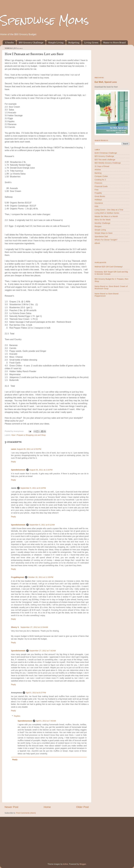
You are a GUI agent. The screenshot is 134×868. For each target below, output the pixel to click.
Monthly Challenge (102, 223)
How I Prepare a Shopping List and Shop (28, 435)
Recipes (98, 226)
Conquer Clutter (101, 176)
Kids (96, 206)
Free (97, 190)
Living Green (91, 43)
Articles (98, 170)
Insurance (99, 203)
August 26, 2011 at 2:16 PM (41, 470)
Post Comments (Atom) (26, 813)
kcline (65, 864)
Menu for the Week (103, 220)
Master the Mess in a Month (106, 216)
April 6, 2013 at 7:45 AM (46, 721)
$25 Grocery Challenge (104, 156)
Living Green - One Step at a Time (109, 210)
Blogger (83, 864)
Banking (98, 173)
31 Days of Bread (102, 166)
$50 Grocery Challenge (31, 43)
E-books (10, 43)
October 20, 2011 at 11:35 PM (41, 577)
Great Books (100, 196)
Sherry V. (15, 627)
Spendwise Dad (101, 236)
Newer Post (11, 807)
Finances (98, 183)
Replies (17, 716)
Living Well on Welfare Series (107, 213)
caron (14, 449)
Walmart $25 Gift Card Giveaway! (109, 267)
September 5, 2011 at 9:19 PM (33, 488)
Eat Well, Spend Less (106, 82)
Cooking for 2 (100, 180)
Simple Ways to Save (104, 233)
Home (47, 807)
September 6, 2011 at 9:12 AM (42, 525)
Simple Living (56, 43)
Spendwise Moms (45, 20)
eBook (97, 243)
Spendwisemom (18, 470)
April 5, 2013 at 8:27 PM (36, 693)
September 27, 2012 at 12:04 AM (34, 627)
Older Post (82, 807)
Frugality (98, 193)
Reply (13, 462)
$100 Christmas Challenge (106, 153)
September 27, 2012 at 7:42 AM (43, 651)
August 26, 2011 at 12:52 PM (29, 449)
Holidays (98, 200)
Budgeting (74, 43)
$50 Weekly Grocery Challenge (108, 163)
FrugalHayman (18, 577)
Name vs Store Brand (114, 43)
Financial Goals (101, 186)
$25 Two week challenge (105, 160)
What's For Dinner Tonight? (106, 240)
